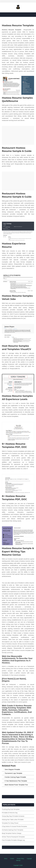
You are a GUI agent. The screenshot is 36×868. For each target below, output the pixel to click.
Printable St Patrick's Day (10, 813)
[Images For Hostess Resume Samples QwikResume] (18, 85)
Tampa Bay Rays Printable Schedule (13, 816)
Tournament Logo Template (14, 773)
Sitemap (18, 860)
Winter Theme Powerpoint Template (13, 837)
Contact (12, 859)
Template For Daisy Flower (10, 823)
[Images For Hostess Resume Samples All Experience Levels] (18, 383)
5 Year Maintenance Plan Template (16, 781)
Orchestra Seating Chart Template (13, 830)
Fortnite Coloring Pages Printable (15, 777)
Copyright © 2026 (18, 865)
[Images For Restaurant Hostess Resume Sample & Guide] (18, 135)
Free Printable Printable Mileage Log (13, 840)
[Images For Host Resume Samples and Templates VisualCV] (18, 333)
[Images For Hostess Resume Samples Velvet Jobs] (18, 283)
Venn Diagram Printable (12, 769)
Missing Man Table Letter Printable (13, 820)
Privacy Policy (20, 859)
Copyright (29, 859)
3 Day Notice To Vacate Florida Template (14, 826)
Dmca (6, 859)
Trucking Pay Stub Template (11, 809)
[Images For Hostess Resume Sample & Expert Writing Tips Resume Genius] (18, 536)
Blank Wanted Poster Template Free (16, 785)
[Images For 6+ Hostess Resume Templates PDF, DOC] (18, 431)
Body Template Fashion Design (12, 833)
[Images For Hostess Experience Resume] (18, 231)
